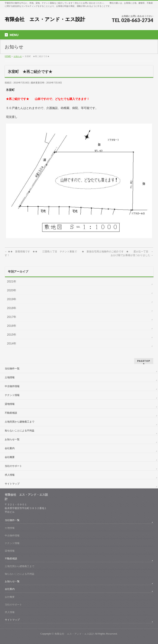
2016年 (12, 326)
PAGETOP (144, 361)
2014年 (12, 343)
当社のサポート (13, 466)
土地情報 (10, 377)
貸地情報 (10, 404)
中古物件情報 (12, 386)
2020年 (12, 290)
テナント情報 (12, 395)
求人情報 (10, 475)
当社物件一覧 (12, 369)
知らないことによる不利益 (20, 431)
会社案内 (10, 448)
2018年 (12, 308)
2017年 (12, 317)
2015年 (12, 335)
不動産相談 (11, 413)
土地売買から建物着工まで (20, 422)
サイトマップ (12, 484)
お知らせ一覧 (12, 439)
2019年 (12, 299)
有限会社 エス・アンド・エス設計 (45, 19)
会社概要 (10, 457)
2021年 (12, 281)
